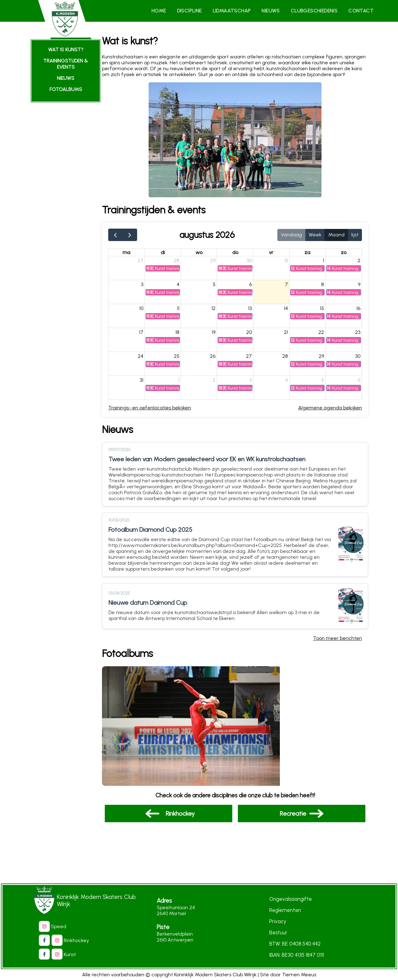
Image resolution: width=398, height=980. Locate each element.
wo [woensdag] (204, 255)
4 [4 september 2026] (289, 383)
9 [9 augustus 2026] (359, 287)
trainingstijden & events (66, 64)
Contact (361, 11)
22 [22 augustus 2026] (322, 335)
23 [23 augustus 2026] (357, 335)
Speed (56, 927)
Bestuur (278, 933)
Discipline (195, 11)
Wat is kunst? (66, 50)
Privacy (278, 922)
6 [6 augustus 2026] (254, 287)
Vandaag (291, 237)
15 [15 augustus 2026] (323, 311)
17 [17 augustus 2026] (148, 335)
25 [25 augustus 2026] (182, 359)
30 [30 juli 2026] (252, 263)
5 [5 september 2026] (324, 383)
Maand (336, 237)
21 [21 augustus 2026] (288, 335)
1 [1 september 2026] (184, 383)
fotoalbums (66, 89)
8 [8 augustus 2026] (324, 287)
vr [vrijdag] (274, 255)
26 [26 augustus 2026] (217, 359)
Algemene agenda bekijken (330, 410)
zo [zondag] (344, 255)
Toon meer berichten (338, 640)
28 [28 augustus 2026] (287, 359)
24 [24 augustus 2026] (147, 359)
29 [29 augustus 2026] (322, 359)
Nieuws (274, 11)
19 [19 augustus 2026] (218, 335)
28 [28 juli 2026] (182, 263)
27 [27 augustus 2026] (252, 359)
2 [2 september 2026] (218, 383)
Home (165, 11)
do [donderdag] (239, 255)
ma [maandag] (134, 255)
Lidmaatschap (236, 11)
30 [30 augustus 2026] (357, 359)
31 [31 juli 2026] (288, 263)
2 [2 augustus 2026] (359, 263)
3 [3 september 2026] (254, 383)
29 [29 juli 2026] (217, 263)
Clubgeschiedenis (316, 11)
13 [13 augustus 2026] (253, 311)
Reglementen (285, 910)
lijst (355, 237)
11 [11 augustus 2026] (184, 311)
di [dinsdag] (169, 255)
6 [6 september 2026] (359, 383)
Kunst (67, 954)
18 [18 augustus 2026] (183, 335)
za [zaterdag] (309, 255)
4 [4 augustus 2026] (184, 287)
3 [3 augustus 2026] (149, 287)
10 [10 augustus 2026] (148, 311)
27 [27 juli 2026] (147, 263)
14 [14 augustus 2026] (288, 311)
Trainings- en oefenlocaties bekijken (157, 410)
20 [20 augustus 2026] (252, 335)
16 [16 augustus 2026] (358, 311)
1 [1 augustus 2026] (324, 263)
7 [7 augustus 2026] (289, 287)
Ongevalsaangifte (291, 899)
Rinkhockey (73, 941)
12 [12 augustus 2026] (218, 311)
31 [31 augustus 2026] (148, 383)
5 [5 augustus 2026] (218, 287)
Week (315, 237)
